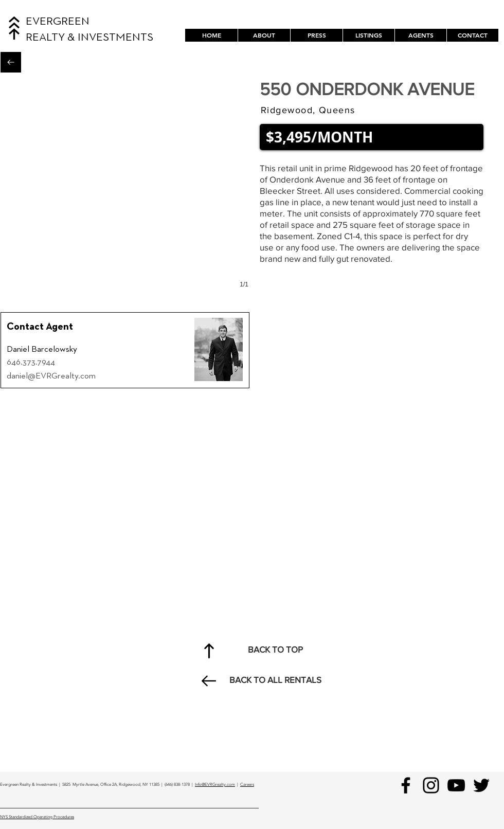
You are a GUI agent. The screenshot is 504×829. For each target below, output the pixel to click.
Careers (247, 785)
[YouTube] (456, 785)
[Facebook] (406, 785)
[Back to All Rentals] (11, 62)
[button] (368, 35)
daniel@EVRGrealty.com (51, 376)
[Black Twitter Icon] (481, 785)
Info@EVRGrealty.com (215, 785)
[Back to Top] (209, 651)
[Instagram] (431, 785)
